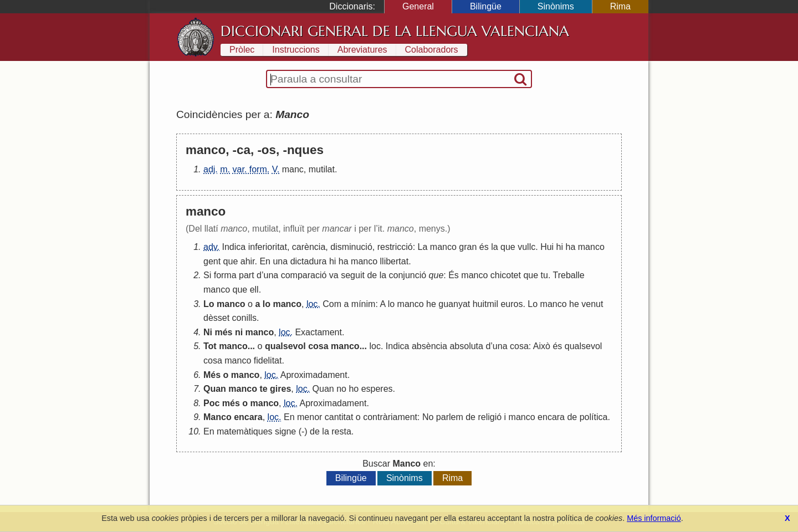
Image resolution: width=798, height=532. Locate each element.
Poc (211, 403)
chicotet (506, 275)
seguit (353, 275)
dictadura (309, 261)
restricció (395, 247)
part (247, 275)
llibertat (395, 261)
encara (248, 417)
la (494, 247)
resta (341, 431)
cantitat (339, 417)
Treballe (569, 275)
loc (375, 346)
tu (544, 275)
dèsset (216, 318)
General (418, 6)
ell (254, 290)
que (508, 247)
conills (244, 318)
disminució (351, 247)
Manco (218, 417)
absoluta (466, 346)
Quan (215, 389)
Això (542, 346)
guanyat (454, 304)
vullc (526, 247)
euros (511, 304)
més (223, 332)
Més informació (654, 518)
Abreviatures (362, 50)
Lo (209, 304)
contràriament (390, 417)
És (454, 275)
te (263, 389)
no (341, 389)
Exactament (318, 332)
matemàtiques (245, 431)
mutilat (322, 169)
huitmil (485, 304)
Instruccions (296, 50)
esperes (377, 389)
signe (285, 431)
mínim (364, 304)
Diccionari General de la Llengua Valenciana (395, 31)
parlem (450, 417)
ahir (248, 261)
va (334, 275)
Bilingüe (486, 6)
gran (468, 247)
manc (293, 169)
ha (571, 247)
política (594, 417)
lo (267, 304)
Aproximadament (314, 375)
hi (560, 247)
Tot (210, 346)
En (265, 261)
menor (310, 417)
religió (490, 417)
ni (239, 332)
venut (592, 304)
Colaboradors (432, 50)
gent (212, 261)
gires (280, 389)
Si (207, 275)
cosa (318, 346)
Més (212, 375)
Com (332, 304)
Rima (620, 6)
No (428, 417)
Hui (547, 247)
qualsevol (285, 346)
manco (443, 247)
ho (354, 389)
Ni (208, 332)
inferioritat (268, 247)
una (280, 261)
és (484, 247)
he (431, 304)
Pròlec (242, 50)
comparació (304, 275)
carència (309, 247)
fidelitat (268, 360)
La (423, 247)
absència (429, 346)
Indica (234, 247)
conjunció (408, 275)
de (372, 275)
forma (225, 275)
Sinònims (556, 6)
